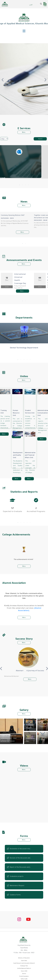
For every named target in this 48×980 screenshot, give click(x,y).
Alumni (24, 968)
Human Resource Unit (16, 407)
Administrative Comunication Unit (43, 407)
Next (45, 79)
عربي (31, 5)
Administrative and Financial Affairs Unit (30, 449)
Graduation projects (17, 871)
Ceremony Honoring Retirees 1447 (13, 215)
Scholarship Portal (24, 976)
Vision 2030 (24, 965)
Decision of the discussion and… (20, 852)
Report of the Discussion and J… (20, 861)
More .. (24, 374)
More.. (24, 132)
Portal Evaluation (24, 970)
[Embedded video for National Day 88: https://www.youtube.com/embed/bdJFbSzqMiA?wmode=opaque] (17, 802)
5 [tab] (30, 354)
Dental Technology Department (24, 342)
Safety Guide (24, 973)
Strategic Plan (24, 960)
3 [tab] (26, 185)
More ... (24, 259)
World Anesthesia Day (30, 733)
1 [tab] (19, 185)
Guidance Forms (15, 889)
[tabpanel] (13, 501)
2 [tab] (23, 185)
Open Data (24, 955)
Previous (3, 79)
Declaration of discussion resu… (20, 843)
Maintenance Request (17, 880)
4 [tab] (29, 185)
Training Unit (4, 406)
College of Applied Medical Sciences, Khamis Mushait (24, 19)
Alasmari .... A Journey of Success (24, 665)
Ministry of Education (24, 952)
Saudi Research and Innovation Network (24, 957)
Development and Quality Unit (18, 449)
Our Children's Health (30, 719)
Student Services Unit (30, 406)
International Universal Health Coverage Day (27, 271)
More (24, 560)
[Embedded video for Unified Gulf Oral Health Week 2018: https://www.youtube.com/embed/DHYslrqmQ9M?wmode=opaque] (30, 802)
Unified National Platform (24, 963)
